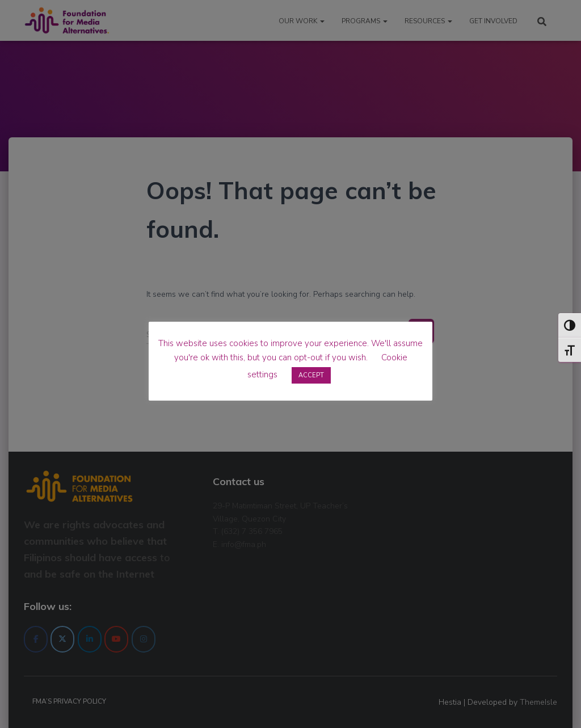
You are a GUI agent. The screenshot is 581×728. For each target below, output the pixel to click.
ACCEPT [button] (311, 375)
